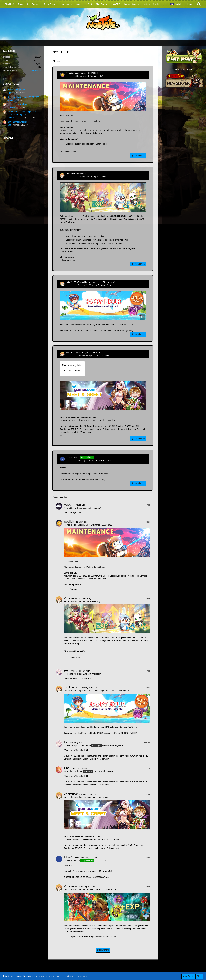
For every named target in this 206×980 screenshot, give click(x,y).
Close (199, 976)
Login (190, 4)
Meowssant (36, 70)
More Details (189, 976)
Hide (79, 365)
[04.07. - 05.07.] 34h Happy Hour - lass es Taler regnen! (90, 282)
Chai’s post (74, 745)
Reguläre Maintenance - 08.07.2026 (23, 97)
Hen (67, 670)
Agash (10, 93)
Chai (9, 125)
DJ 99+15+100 (73, 457)
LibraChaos (71, 461)
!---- (71, 371)
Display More (103, 950)
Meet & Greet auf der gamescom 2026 (83, 353)
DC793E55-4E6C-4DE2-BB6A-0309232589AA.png (83, 480)
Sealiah (11, 100)
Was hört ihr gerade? (17, 90)
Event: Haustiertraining (17, 104)
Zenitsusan (12, 107)
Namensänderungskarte (18, 122)
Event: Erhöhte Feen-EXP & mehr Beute (98, 890)
